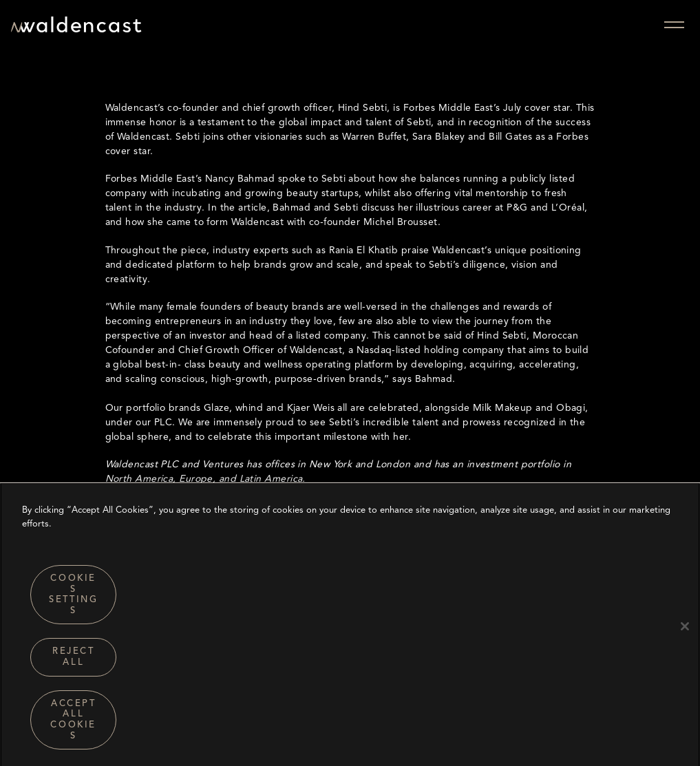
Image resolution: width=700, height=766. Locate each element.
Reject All (74, 661)
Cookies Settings (73, 598)
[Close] (685, 630)
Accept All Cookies (73, 723)
